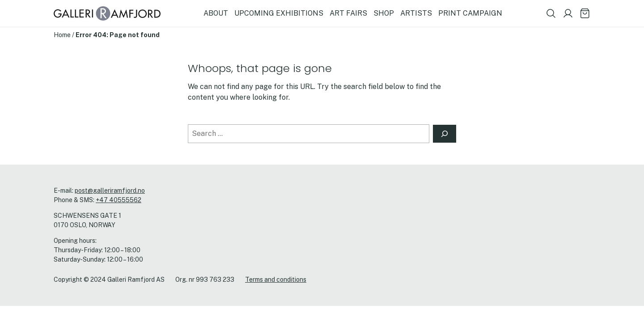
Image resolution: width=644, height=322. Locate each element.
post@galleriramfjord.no (110, 191)
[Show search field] (551, 13)
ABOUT (216, 13)
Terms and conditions (276, 280)
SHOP (384, 13)
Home (62, 35)
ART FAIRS (348, 13)
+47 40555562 (119, 200)
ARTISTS (416, 13)
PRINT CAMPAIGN (470, 13)
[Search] (445, 134)
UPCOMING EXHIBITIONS (279, 13)
